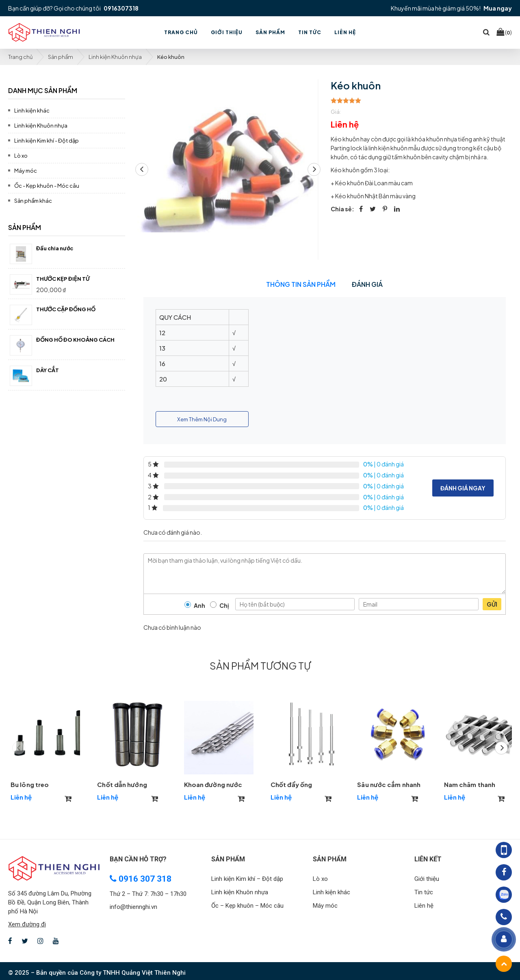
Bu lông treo (30, 784)
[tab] (67, 89)
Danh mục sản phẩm (43, 90)
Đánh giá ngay (463, 488)
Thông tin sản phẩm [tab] (301, 284)
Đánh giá (367, 284)
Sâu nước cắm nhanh (389, 784)
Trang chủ (20, 57)
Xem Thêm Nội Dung (202, 419)
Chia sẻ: (342, 209)
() (504, 32)
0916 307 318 (141, 879)
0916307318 (121, 8)
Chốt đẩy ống (291, 784)
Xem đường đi (27, 924)
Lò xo (21, 156)
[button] (314, 169)
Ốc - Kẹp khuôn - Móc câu (47, 186)
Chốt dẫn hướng (122, 784)
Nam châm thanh (470, 784)
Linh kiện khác (32, 111)
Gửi (492, 604)
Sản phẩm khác (33, 201)
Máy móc (26, 171)
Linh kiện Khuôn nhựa (115, 57)
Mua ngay (498, 8)
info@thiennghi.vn (133, 907)
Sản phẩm (61, 57)
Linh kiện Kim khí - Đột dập (47, 141)
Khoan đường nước (213, 784)
